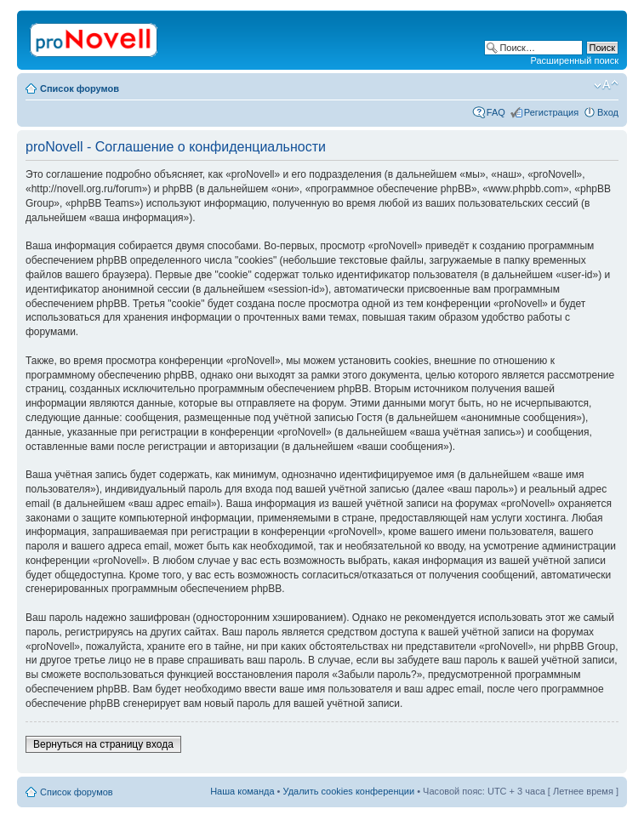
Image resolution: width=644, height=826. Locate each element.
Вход (608, 112)
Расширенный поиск (574, 60)
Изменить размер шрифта (606, 85)
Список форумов (80, 88)
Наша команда (242, 791)
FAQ (496, 112)
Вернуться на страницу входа (103, 744)
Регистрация (551, 112)
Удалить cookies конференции (349, 791)
